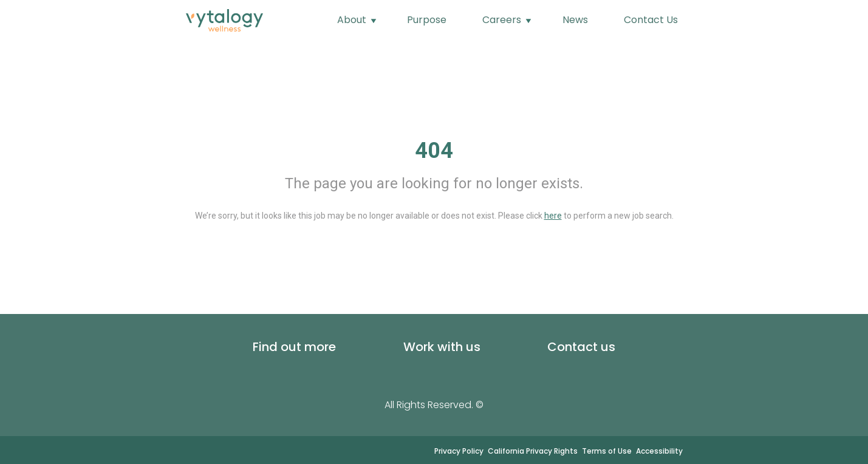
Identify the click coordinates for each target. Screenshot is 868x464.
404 (434, 151)
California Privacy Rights (533, 451)
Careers (503, 20)
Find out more (294, 347)
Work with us (442, 347)
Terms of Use (607, 451)
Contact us (581, 347)
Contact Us (651, 20)
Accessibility (659, 451)
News (575, 20)
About (353, 20)
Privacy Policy (459, 451)
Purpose (427, 20)
